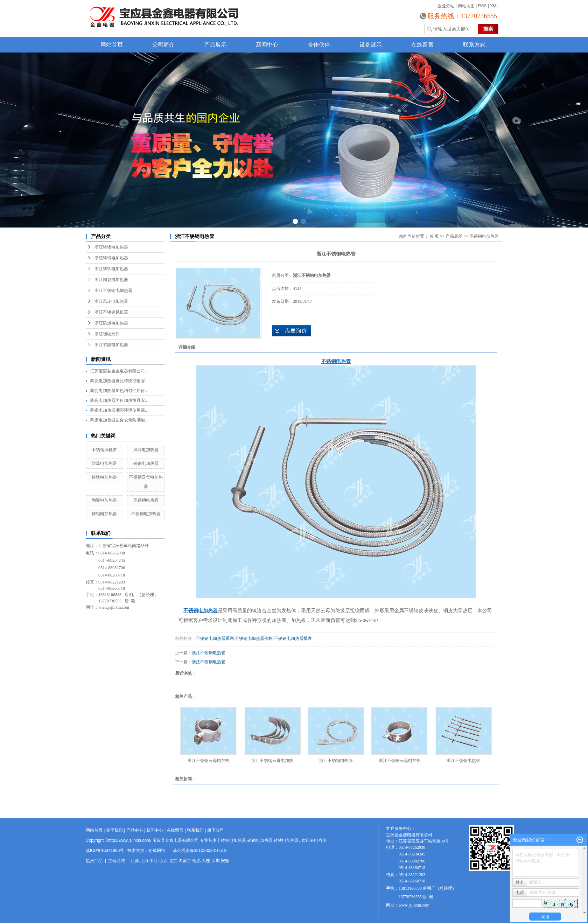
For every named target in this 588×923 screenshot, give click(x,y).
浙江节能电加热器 (111, 345)
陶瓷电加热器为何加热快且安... (119, 400)
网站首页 (112, 45)
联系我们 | (197, 830)
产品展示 (215, 45)
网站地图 (466, 6)
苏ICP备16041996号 (105, 851)
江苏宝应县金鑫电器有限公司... (119, 371)
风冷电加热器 (146, 450)
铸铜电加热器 (146, 463)
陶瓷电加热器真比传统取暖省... (119, 381)
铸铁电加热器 (104, 477)
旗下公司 (216, 830)
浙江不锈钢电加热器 (113, 291)
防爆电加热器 (104, 463)
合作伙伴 (319, 45)
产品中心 (135, 830)
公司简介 (163, 45)
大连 (206, 861)
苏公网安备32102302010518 (200, 851)
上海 (144, 861)
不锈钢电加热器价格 (254, 638)
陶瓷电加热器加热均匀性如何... (119, 391)
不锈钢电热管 (146, 500)
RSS (482, 6)
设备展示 (371, 45)
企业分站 (446, 6)
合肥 (196, 861)
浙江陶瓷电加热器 (111, 280)
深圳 (216, 861)
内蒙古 (185, 861)
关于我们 (114, 830)
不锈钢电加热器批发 (293, 638)
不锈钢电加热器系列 (215, 638)
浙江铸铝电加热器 (111, 247)
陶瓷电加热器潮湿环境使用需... (119, 410)
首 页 (434, 236)
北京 (173, 861)
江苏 (135, 861)
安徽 (225, 861)
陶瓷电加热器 (104, 500)
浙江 (154, 861)
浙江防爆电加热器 (111, 323)
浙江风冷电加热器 (111, 301)
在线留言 (422, 45)
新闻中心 (267, 45)
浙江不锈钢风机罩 (111, 312)
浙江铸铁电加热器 (111, 269)
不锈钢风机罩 (104, 450)
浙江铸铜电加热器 (111, 258)
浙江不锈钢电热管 (209, 653)
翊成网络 (157, 851)
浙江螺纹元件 (107, 334)
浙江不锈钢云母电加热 (209, 761)
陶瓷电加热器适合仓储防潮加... (119, 420)
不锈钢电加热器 (146, 514)
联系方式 (474, 45)
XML (494, 6)
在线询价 (292, 331)
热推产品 (94, 861)
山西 (163, 861)
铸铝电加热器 (104, 514)
